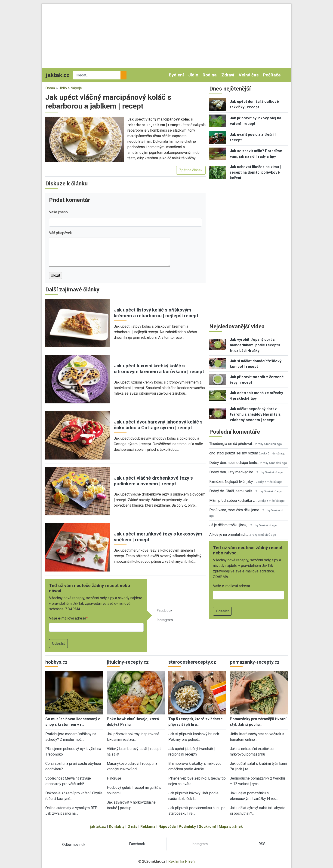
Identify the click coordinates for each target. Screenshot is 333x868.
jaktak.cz (98, 827)
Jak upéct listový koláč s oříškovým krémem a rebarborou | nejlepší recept (156, 313)
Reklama (148, 827)
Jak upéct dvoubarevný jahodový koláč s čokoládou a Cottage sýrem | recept (158, 425)
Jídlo (193, 75)
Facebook (165, 611)
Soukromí (207, 827)
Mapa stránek (231, 827)
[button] (85, 139)
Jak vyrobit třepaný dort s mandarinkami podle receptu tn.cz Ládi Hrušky (255, 345)
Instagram (165, 620)
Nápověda (167, 827)
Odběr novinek (74, 845)
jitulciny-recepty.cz (128, 662)
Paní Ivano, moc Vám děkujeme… (235, 510)
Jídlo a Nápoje (70, 88)
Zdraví (228, 75)
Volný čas (249, 75)
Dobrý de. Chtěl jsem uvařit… (232, 491)
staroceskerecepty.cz (192, 662)
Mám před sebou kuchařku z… (233, 501)
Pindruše (114, 778)
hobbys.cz (56, 662)
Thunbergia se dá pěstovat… (232, 444)
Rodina (210, 75)
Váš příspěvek (60, 233)
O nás (132, 827)
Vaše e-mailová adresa (68, 618)
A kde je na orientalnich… (229, 534)
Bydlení (176, 75)
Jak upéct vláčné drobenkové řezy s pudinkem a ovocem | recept (153, 481)
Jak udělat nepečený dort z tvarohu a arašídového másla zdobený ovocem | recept (255, 414)
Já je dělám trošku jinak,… (229, 525)
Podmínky (187, 827)
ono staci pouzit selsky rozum (234, 453)
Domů (50, 88)
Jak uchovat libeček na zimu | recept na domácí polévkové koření (255, 172)
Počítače (272, 75)
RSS (262, 844)
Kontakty (117, 827)
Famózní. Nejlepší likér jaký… (232, 482)
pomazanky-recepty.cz (255, 662)
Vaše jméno (58, 212)
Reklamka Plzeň (182, 861)
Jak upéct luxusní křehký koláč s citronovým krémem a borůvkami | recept (159, 369)
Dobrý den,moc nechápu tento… (234, 463)
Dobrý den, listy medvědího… (232, 472)
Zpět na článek (191, 170)
